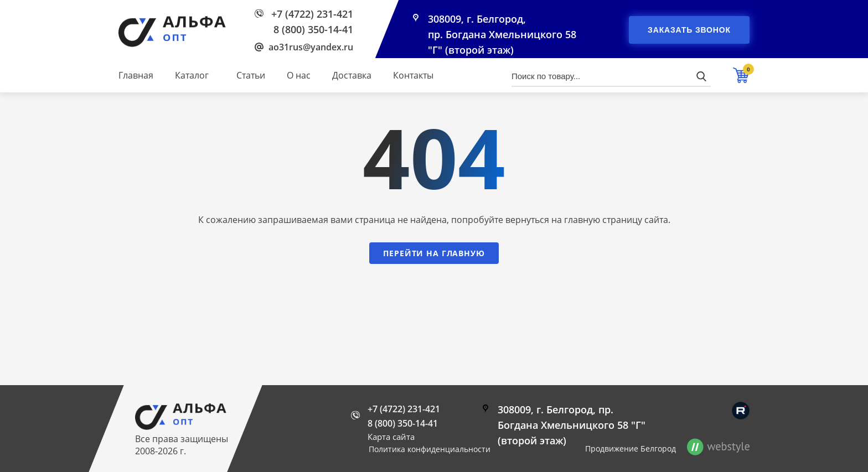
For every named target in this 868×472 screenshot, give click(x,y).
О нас (299, 75)
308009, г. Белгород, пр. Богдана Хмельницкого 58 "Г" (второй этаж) (502, 34)
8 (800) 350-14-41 (313, 29)
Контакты (413, 75)
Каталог (192, 75)
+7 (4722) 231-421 (312, 14)
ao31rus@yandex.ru (311, 47)
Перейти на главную (434, 253)
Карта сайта (391, 437)
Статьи (251, 75)
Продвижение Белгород (631, 448)
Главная (136, 75)
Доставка (352, 75)
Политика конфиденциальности (430, 449)
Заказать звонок (689, 30)
